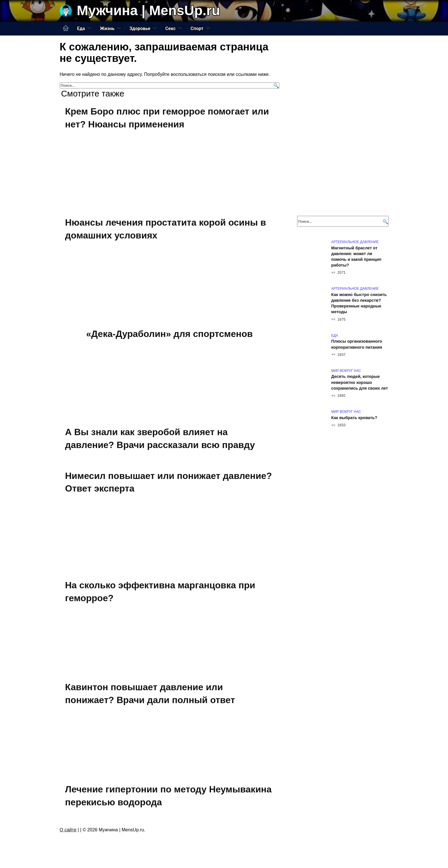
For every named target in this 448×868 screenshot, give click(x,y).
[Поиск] (275, 85)
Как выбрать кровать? (354, 418)
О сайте (68, 830)
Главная (66, 28)
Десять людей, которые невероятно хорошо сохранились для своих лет (360, 382)
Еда (81, 28)
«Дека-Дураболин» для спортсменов (169, 334)
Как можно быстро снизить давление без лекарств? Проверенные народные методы (359, 303)
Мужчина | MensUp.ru (149, 10)
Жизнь (107, 28)
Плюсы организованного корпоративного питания (357, 344)
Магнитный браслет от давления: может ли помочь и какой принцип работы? (356, 257)
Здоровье (140, 28)
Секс (170, 28)
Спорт (197, 28)
